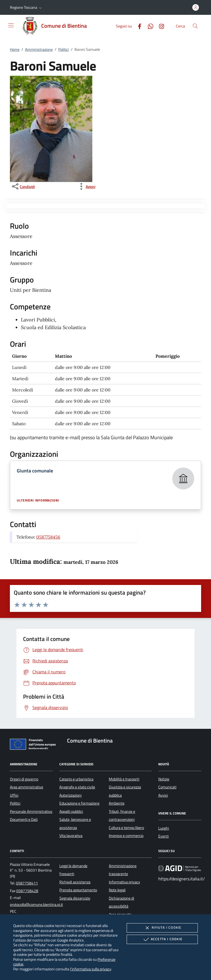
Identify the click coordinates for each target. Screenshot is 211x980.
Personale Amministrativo (31, 811)
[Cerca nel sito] (195, 26)
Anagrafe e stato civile (77, 787)
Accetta (162, 939)
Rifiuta (162, 928)
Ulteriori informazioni (38, 500)
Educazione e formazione (79, 803)
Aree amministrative (27, 787)
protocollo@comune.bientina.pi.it (36, 905)
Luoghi (164, 828)
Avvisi (163, 795)
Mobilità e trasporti (124, 779)
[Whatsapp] (148, 26)
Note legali (117, 890)
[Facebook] (137, 26)
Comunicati (167, 787)
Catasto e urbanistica (76, 779)
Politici (63, 49)
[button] (26, 7)
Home (15, 49)
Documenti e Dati (24, 819)
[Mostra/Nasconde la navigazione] (11, 25)
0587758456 (48, 537)
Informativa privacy (124, 882)
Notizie (164, 779)
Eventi (163, 836)
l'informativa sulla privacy (91, 969)
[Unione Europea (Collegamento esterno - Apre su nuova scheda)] (34, 745)
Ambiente (117, 803)
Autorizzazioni (70, 795)
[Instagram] (159, 26)
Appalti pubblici (71, 811)
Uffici (14, 795)
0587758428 (27, 891)
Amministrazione (39, 49)
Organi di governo (24, 779)
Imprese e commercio (126, 836)
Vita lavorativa (71, 836)
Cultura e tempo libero (126, 828)
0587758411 (27, 883)
